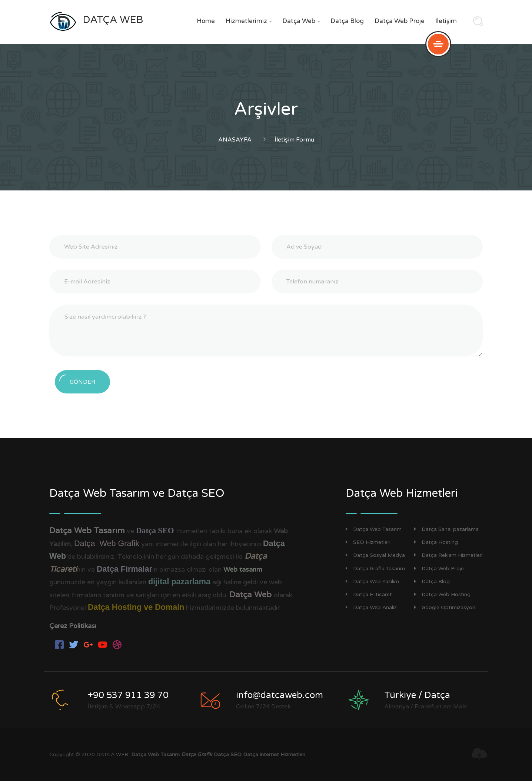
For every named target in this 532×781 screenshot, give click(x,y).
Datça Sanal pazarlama (446, 529)
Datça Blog (347, 21)
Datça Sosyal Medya (375, 555)
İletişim (446, 21)
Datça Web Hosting (442, 594)
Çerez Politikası (73, 626)
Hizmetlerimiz (249, 21)
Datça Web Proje (400, 21)
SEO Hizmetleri (368, 542)
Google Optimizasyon (445, 607)
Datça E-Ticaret (369, 594)
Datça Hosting (436, 542)
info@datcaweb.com (280, 695)
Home (206, 21)
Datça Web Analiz (371, 607)
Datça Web (301, 21)
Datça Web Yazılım (372, 581)
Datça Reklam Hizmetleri (448, 555)
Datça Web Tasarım (374, 529)
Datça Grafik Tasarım (375, 569)
